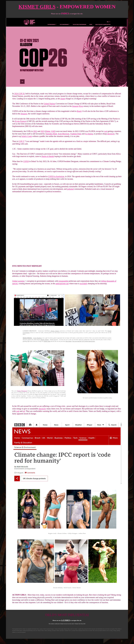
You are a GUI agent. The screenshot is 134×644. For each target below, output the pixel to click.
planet (63, 99)
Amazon (75, 106)
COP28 (26, 161)
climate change (55, 331)
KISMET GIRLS (37, 7)
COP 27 (22, 141)
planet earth (47, 341)
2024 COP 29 (19, 94)
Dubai (48, 131)
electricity (111, 134)
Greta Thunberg (37, 338)
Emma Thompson (22, 391)
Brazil (79, 111)
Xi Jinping (89, 134)
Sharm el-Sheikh (48, 156)
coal (106, 131)
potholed (70, 189)
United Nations (50, 104)
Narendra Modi (51, 134)
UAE (53, 131)
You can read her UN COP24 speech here (84, 341)
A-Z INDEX (65, 620)
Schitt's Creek (27, 136)
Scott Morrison (64, 134)
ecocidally (84, 284)
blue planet (69, 341)
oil (24, 411)
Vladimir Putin (76, 134)
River (81, 106)
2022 (35, 131)
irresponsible (63, 281)
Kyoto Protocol (21, 121)
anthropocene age (62, 284)
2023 (43, 131)
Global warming (18, 281)
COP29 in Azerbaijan (56, 176)
